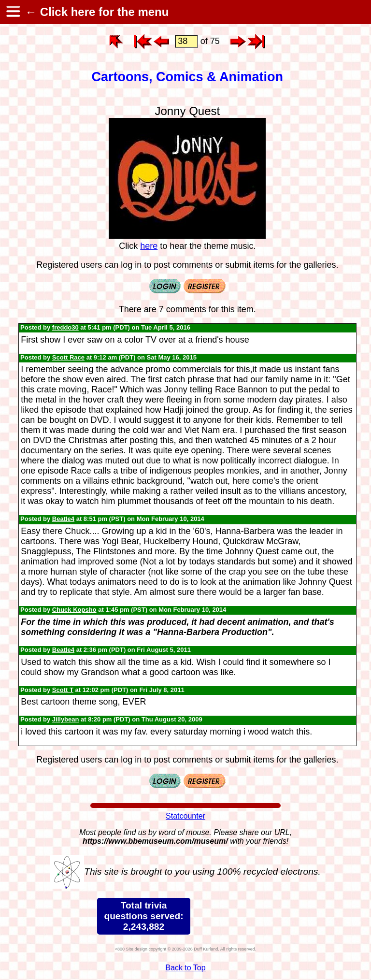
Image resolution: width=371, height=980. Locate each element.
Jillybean (66, 719)
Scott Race (68, 357)
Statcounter (185, 816)
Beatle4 (63, 519)
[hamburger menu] (13, 12)
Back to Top (185, 968)
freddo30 (65, 327)
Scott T (63, 690)
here (149, 246)
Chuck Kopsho (74, 610)
